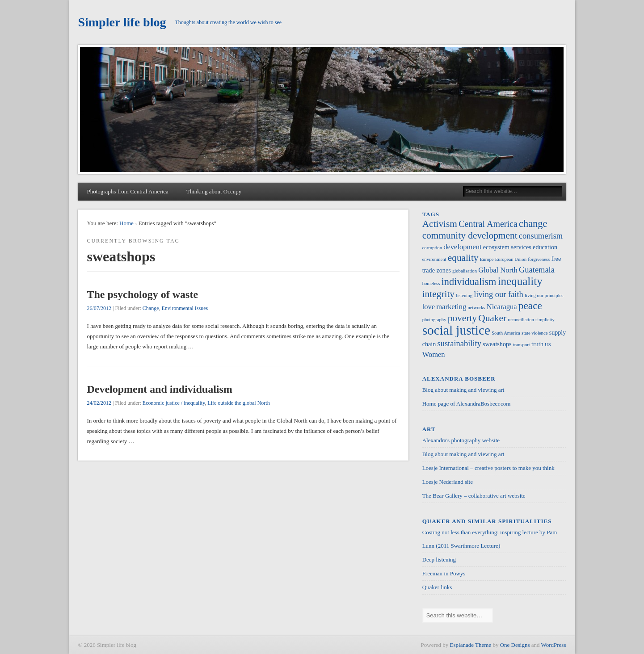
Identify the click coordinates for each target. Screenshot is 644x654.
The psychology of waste (142, 294)
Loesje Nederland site (448, 482)
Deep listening (439, 560)
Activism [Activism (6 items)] (440, 224)
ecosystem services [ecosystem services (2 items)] (507, 247)
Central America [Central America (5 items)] (488, 224)
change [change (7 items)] (533, 224)
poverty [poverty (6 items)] (462, 318)
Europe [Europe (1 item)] (487, 259)
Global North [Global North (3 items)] (498, 270)
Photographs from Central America (127, 191)
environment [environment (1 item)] (434, 259)
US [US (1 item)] (548, 345)
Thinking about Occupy (214, 191)
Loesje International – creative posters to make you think (488, 468)
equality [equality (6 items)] (463, 258)
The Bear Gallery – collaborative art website (474, 496)
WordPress (553, 645)
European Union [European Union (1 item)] (511, 259)
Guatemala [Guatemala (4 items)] (537, 270)
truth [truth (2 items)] (537, 344)
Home (126, 223)
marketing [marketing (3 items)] (451, 307)
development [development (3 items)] (462, 247)
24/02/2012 (99, 403)
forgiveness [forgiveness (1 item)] (539, 259)
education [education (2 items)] (545, 247)
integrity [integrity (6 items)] (438, 294)
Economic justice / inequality (174, 403)
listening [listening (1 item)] (464, 296)
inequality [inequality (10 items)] (520, 281)
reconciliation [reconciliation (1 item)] (521, 320)
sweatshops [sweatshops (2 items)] (497, 344)
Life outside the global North (238, 403)
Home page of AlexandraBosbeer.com (467, 404)
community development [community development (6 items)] (470, 235)
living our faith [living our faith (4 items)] (499, 294)
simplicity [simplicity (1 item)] (545, 320)
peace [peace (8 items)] (530, 306)
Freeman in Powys (444, 573)
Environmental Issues (185, 308)
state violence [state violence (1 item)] (535, 333)
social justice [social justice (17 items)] (456, 330)
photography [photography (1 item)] (434, 320)
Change (151, 308)
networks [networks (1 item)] (476, 308)
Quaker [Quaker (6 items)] (492, 318)
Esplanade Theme (471, 645)
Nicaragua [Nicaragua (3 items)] (502, 307)
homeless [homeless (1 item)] (431, 283)
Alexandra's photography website (461, 440)
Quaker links (437, 587)
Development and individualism (159, 389)
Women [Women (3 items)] (434, 354)
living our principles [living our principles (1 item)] (544, 296)
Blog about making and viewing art (463, 390)
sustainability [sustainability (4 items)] (459, 344)
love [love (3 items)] (429, 307)
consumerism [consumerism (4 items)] (541, 236)
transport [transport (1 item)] (522, 345)
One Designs (515, 645)
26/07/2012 (99, 308)
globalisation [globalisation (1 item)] (465, 271)
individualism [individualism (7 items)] (469, 282)
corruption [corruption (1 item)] (432, 248)
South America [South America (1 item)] (506, 333)
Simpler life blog (122, 22)
